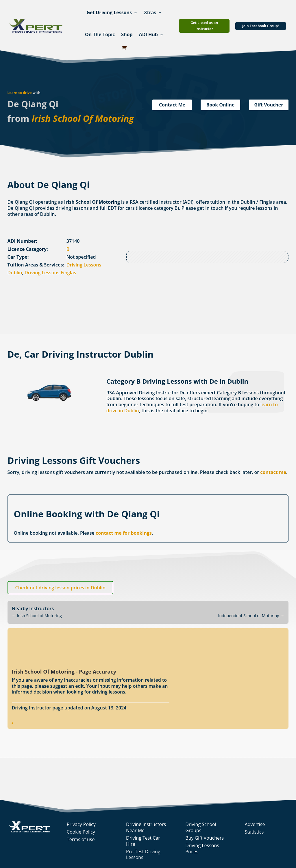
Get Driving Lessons (109, 12)
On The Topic (100, 34)
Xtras (150, 12)
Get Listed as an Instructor (204, 26)
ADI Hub (148, 34)
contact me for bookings (124, 533)
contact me (273, 472)
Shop (127, 34)
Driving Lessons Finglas (50, 273)
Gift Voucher (269, 105)
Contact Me (172, 105)
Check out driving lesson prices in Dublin (60, 588)
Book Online (221, 105)
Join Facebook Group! (261, 26)
